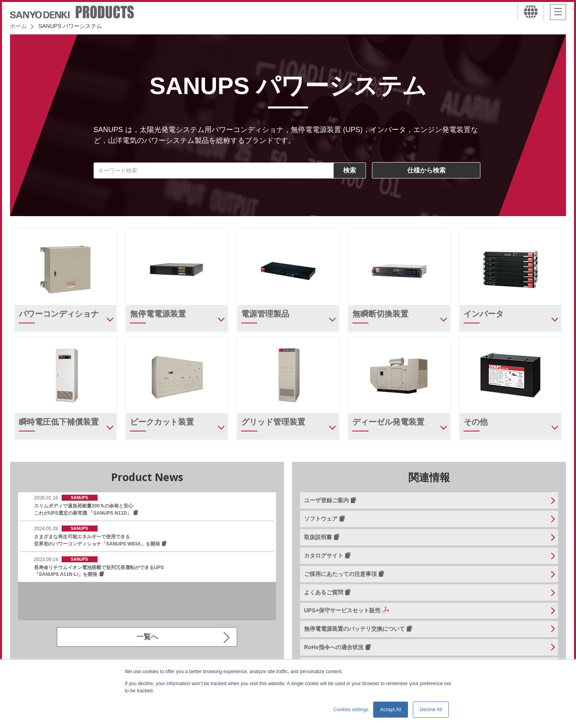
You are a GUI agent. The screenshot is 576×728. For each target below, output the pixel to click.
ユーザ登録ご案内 (326, 500)
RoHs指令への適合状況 (334, 647)
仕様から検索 (426, 170)
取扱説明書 (318, 537)
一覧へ (147, 637)
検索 (350, 170)
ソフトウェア (321, 519)
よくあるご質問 (324, 592)
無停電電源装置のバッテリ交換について (354, 629)
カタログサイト (324, 556)
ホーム (18, 26)
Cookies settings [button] (351, 710)
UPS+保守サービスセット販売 (342, 610)
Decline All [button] (431, 710)
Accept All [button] (391, 710)
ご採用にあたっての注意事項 (340, 574)
